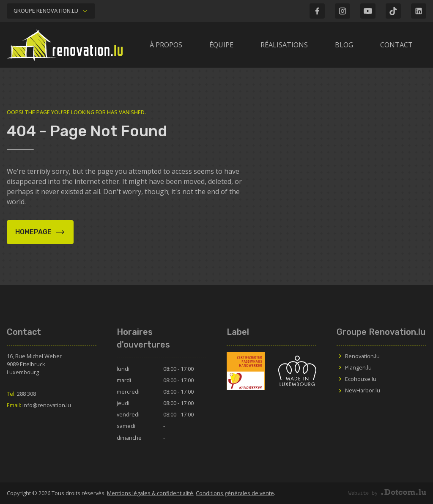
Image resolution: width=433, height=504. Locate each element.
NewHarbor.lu (358, 390)
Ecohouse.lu (356, 379)
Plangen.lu (354, 367)
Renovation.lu (358, 356)
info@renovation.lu (39, 405)
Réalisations (284, 45)
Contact (396, 45)
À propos (166, 45)
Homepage (40, 232)
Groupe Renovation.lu (51, 11)
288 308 (21, 394)
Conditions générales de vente (235, 493)
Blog (344, 45)
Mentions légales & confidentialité (150, 493)
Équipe (221, 45)
